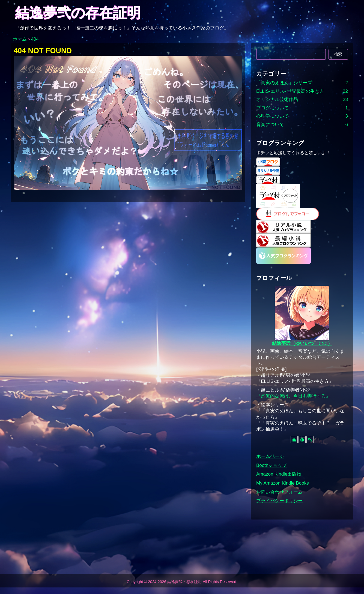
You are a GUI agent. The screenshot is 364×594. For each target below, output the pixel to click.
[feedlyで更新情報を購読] (302, 440)
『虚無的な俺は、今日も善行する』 (293, 396)
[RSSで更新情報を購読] (310, 440)
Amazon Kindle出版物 (279, 474)
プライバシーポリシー (279, 501)
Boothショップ (271, 465)
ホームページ (270, 456)
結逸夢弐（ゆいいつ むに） (302, 343)
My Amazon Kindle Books (283, 483)
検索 (338, 54)
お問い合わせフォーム (279, 492)
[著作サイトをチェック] (294, 440)
